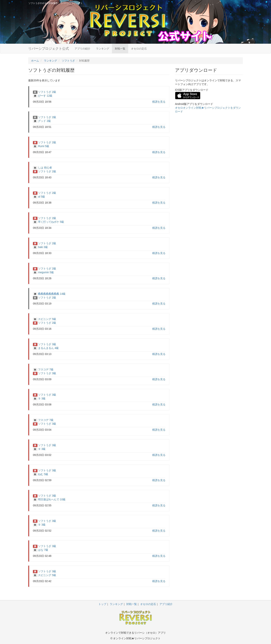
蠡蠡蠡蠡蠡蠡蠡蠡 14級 (52, 294)
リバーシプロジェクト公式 (49, 49)
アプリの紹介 (82, 49)
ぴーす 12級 (45, 96)
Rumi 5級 (43, 146)
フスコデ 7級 (46, 369)
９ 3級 (42, 398)
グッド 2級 (44, 121)
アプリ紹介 (166, 604)
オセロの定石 (139, 49)
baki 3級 (43, 247)
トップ (102, 604)
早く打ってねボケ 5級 (51, 222)
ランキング (103, 49)
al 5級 (41, 197)
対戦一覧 (120, 49)
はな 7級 (43, 550)
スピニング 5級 (47, 319)
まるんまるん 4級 (48, 348)
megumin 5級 (46, 272)
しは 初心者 (45, 168)
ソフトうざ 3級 (47, 344)
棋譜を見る (159, 102)
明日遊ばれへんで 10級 (52, 499)
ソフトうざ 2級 (47, 92)
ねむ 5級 (43, 474)
